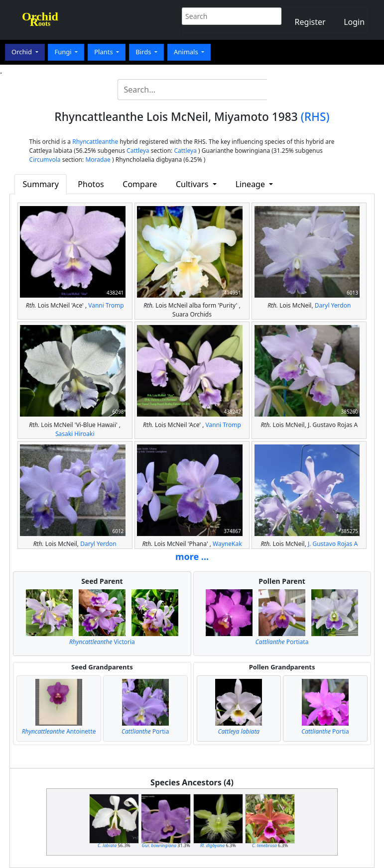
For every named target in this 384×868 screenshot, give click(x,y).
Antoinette (59, 731)
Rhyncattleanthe (95, 142)
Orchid (22, 52)
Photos (91, 184)
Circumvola (45, 160)
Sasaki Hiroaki (75, 434)
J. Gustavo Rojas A (333, 544)
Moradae (98, 160)
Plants (104, 52)
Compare (140, 184)
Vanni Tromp (106, 305)
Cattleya (138, 151)
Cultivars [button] (193, 184)
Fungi (64, 52)
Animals (187, 52)
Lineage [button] (251, 184)
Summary (41, 184)
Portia (145, 731)
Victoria (102, 642)
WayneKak (227, 544)
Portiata (282, 642)
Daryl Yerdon (333, 305)
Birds (144, 52)
